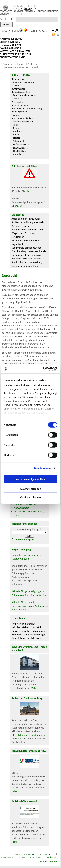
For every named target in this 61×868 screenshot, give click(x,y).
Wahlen (15, 85)
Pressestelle (17, 102)
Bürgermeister (18, 89)
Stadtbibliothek (20, 262)
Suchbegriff (6, 19)
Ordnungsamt (19, 255)
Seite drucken (47, 854)
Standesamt (17, 98)
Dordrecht (34, 67)
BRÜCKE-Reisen (20, 148)
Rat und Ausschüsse (21, 92)
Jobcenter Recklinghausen (25, 240)
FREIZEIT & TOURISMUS (13, 57)
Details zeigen (42, 468)
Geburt (26, 627)
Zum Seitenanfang (25, 854)
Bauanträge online (21, 230)
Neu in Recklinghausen (24, 624)
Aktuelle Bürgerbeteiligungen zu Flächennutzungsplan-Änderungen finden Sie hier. (30, 606)
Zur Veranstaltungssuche (24, 539)
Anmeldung (34, 219)
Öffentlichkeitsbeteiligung (24, 95)
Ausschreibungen (20, 105)
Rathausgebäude (20, 112)
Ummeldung (35, 262)
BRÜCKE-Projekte (21, 144)
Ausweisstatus (22, 508)
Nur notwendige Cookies (31, 479)
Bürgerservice (18, 79)
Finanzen (16, 115)
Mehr (34, 688)
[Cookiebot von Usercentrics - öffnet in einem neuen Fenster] (43, 369)
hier (28, 191)
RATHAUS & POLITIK (11, 39)
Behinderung (38, 631)
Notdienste (41, 251)
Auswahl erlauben (30, 489)
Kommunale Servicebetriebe (27, 248)
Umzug (15, 631)
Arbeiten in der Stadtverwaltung (27, 108)
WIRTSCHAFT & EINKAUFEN (15, 51)
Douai (16, 135)
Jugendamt (17, 244)
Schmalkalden (20, 141)
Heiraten (16, 627)
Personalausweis (36, 255)
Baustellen (37, 230)
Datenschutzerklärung (30, 858)
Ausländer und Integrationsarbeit (29, 222)
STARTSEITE (6, 11)
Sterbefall (36, 627)
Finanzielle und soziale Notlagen (28, 638)
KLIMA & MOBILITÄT (11, 45)
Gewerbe (25, 631)
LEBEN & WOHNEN (10, 42)
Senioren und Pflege (34, 635)
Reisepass (38, 259)
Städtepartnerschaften (14, 67)
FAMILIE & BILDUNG (11, 48)
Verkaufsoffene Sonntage (25, 266)
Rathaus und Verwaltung (23, 82)
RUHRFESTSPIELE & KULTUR (16, 54)
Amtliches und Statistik (22, 118)
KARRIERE (53, 11)
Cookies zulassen (31, 497)
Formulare (30, 233)
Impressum (7, 858)
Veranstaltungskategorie (30, 529)
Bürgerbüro (18, 233)
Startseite (8, 64)
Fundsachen (18, 237)
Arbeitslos (17, 635)
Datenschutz (17, 154)
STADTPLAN (31, 11)
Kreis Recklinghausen (23, 251)
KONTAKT (18, 11)
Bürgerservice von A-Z (26, 504)
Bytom (16, 128)
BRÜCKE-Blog (19, 151)
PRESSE (42, 11)
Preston (17, 138)
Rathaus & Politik (25, 64)
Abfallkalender (19, 219)
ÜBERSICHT (6, 14)
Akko (16, 125)
